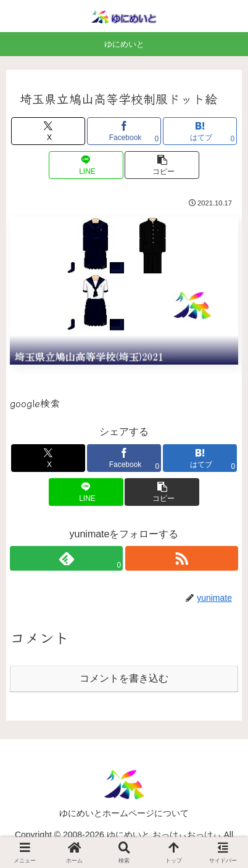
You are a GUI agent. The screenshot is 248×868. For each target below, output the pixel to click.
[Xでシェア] (48, 131)
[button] (162, 165)
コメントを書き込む (124, 678)
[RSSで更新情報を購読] (182, 558)
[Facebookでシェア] (124, 131)
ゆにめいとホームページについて (124, 813)
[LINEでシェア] (86, 165)
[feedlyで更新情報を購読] (66, 558)
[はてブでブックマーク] (200, 131)
